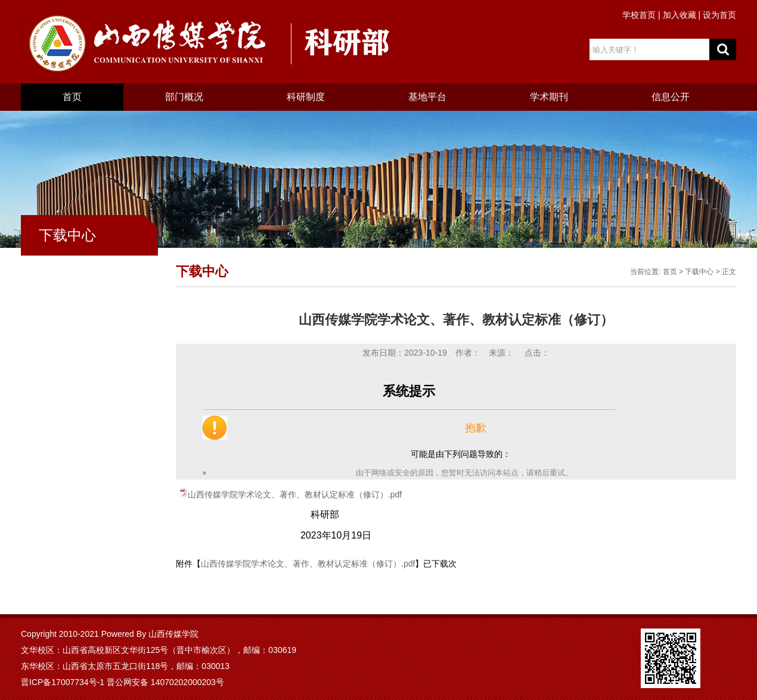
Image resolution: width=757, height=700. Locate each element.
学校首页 (639, 15)
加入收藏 (680, 15)
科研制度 (306, 97)
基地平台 (427, 97)
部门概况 (184, 97)
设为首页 (719, 15)
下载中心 (699, 272)
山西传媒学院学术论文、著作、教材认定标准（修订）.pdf (295, 494)
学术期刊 (549, 97)
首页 (72, 97)
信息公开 (671, 97)
